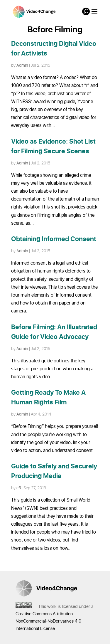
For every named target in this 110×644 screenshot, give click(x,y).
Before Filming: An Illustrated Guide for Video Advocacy (54, 332)
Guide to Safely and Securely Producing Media (54, 471)
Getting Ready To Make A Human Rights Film (48, 398)
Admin (22, 65)
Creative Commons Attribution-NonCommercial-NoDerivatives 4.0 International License (48, 621)
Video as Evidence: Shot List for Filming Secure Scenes (53, 147)
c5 (19, 488)
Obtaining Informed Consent (54, 239)
